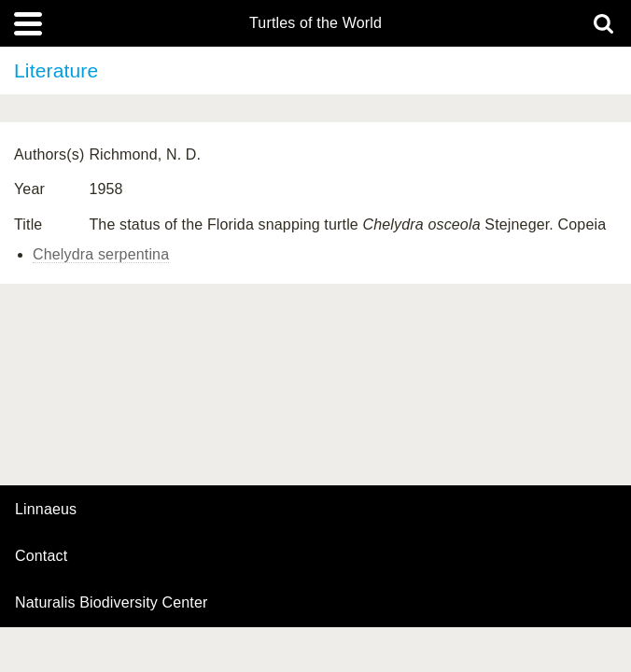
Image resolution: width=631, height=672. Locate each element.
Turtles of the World (315, 23)
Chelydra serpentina (101, 254)
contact (41, 556)
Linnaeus (46, 510)
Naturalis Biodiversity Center (112, 603)
